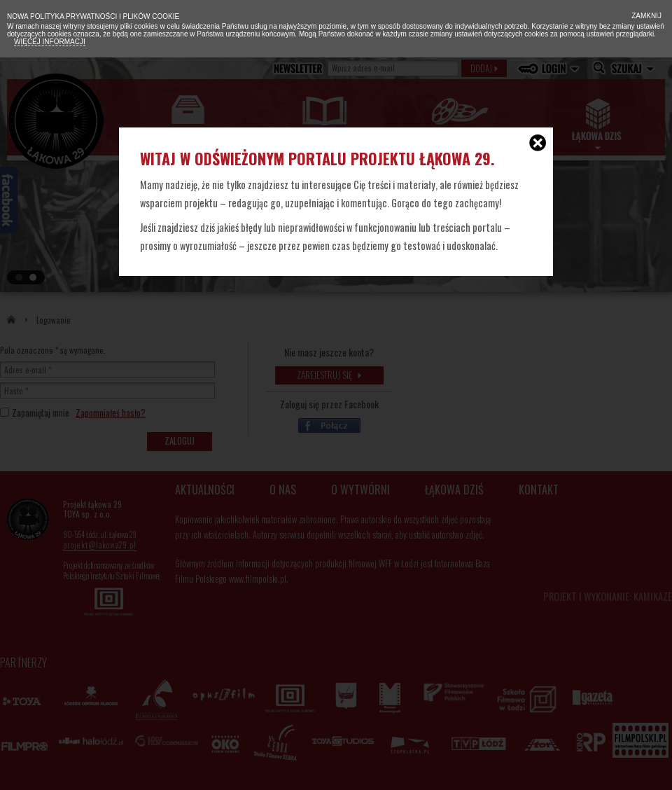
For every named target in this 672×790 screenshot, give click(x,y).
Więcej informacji (50, 42)
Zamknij (645, 16)
